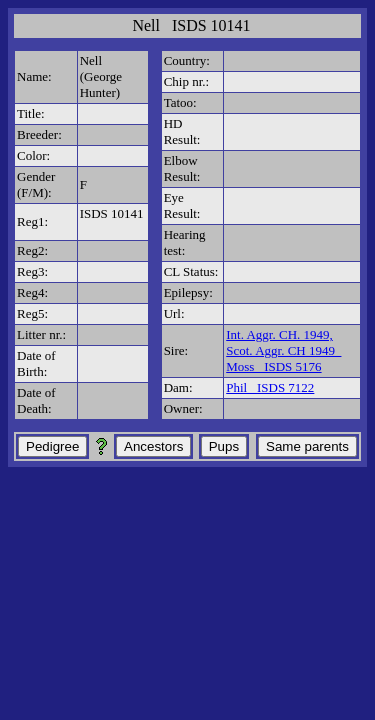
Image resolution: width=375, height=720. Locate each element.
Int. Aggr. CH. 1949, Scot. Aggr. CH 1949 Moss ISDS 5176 (283, 350)
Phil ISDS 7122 (270, 387)
